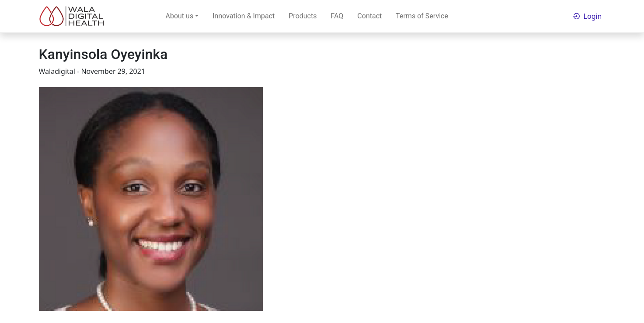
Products (303, 16)
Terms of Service (422, 16)
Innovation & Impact (244, 16)
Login (593, 16)
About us (180, 16)
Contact (369, 16)
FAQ (337, 16)
